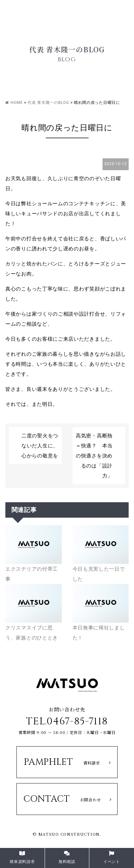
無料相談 (67, 857)
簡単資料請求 (22, 857)
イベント (112, 857)
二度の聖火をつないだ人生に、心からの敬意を (40, 446)
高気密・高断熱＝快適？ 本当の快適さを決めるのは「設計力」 (94, 456)
